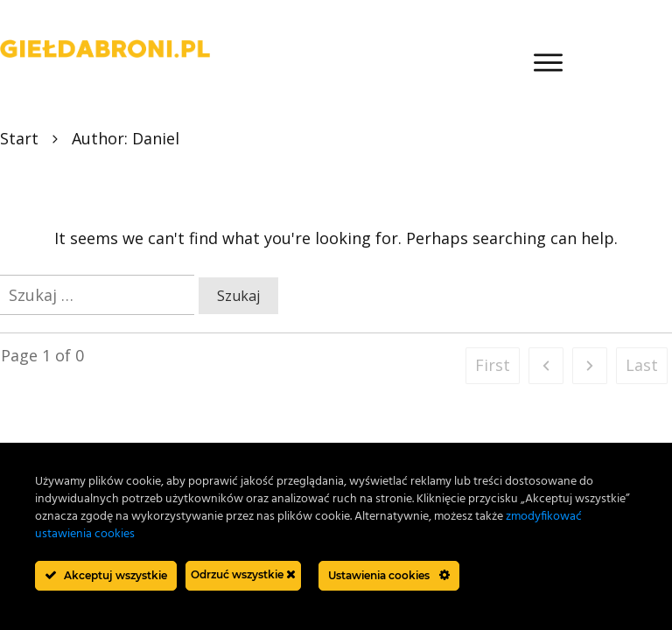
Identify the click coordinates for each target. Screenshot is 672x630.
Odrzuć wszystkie (243, 574)
